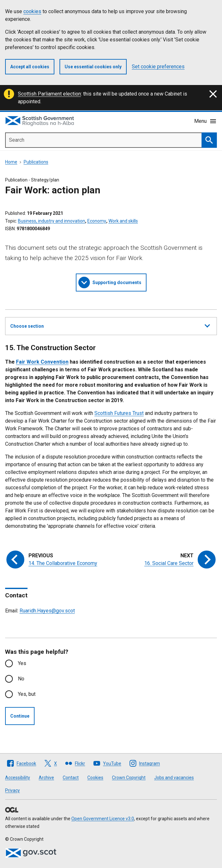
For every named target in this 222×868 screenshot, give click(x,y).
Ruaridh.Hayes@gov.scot (47, 611)
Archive (46, 778)
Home (11, 162)
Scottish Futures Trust (119, 413)
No (21, 679)
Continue (20, 716)
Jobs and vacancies (174, 778)
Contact (71, 778)
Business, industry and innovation (52, 221)
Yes (22, 663)
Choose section (110, 325)
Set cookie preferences (158, 67)
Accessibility (18, 778)
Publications (36, 162)
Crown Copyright (129, 778)
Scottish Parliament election (49, 94)
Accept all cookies (30, 67)
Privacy (12, 790)
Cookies (95, 778)
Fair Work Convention (42, 362)
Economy (97, 221)
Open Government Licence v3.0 (103, 819)
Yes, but (27, 694)
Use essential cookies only (93, 67)
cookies (32, 11)
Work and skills (123, 221)
